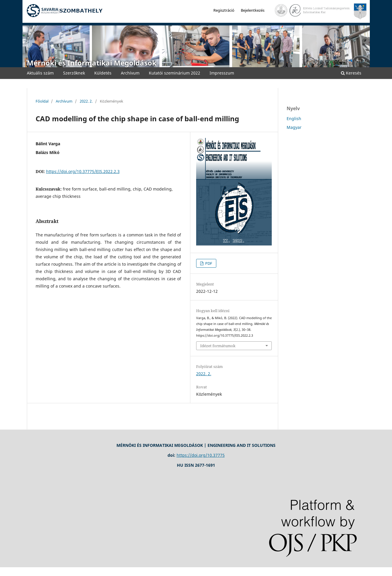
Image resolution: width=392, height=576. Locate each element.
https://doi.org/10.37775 (201, 455)
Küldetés (103, 73)
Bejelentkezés (253, 10)
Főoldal (42, 101)
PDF (208, 263)
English (294, 119)
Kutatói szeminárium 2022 (175, 73)
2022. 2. (86, 101)
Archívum (130, 73)
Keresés (351, 73)
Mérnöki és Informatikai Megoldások (92, 63)
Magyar (294, 127)
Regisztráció (224, 10)
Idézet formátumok (218, 346)
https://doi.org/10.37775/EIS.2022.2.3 (83, 171)
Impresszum (222, 73)
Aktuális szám (40, 73)
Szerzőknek (74, 73)
